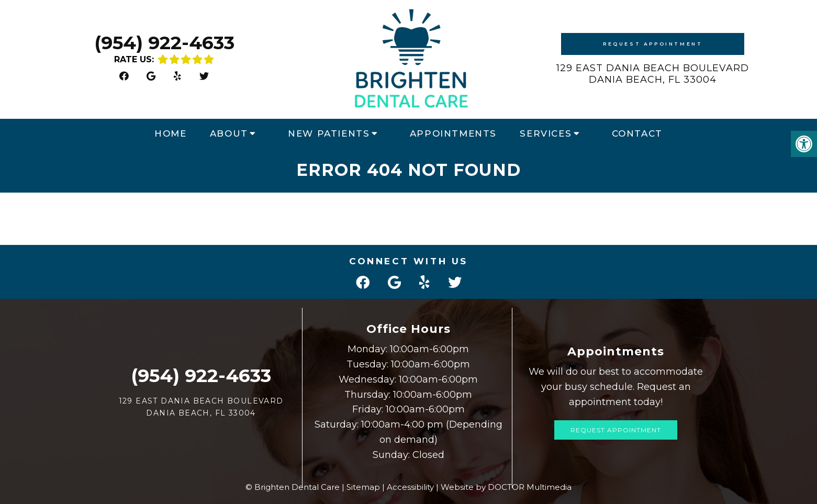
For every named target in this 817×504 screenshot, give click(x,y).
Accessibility (410, 487)
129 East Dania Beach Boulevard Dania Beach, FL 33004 (653, 74)
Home (170, 133)
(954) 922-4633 (164, 43)
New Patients (329, 133)
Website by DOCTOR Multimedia (506, 487)
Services (546, 133)
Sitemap (363, 487)
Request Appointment (653, 44)
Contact (637, 133)
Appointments (453, 133)
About (229, 133)
